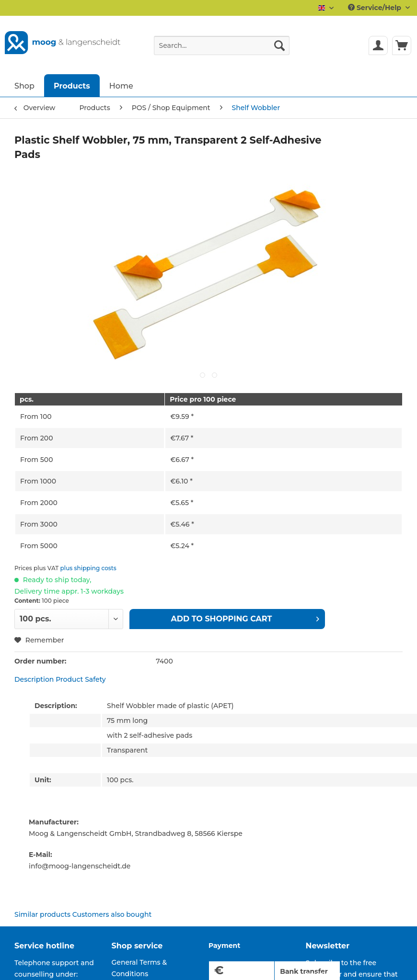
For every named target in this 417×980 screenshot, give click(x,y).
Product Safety (81, 679)
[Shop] (24, 85)
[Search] (279, 45)
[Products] (72, 85)
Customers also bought (112, 914)
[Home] (121, 85)
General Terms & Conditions (139, 968)
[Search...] (222, 45)
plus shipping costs (88, 568)
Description (34, 679)
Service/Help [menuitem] (376, 8)
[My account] (378, 45)
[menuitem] (222, 50)
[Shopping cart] (402, 45)
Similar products (42, 914)
